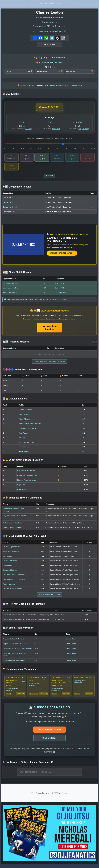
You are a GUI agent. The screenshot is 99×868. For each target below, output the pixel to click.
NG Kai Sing (22, 491)
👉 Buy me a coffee (49, 733)
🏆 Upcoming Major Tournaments (21, 672)
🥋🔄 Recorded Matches (16, 343)
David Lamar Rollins (11, 289)
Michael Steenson (25, 412)
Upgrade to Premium (50, 329)
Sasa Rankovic (24, 416)
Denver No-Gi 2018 (10, 209)
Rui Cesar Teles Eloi (26, 444)
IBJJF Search (50, 4)
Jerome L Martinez (10, 563)
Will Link (22, 440)
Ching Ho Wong (84, 129)
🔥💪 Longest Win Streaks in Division (24, 462)
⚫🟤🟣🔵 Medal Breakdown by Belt (23, 371)
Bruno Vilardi (56, 129)
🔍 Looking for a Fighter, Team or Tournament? (29, 765)
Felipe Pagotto (24, 453)
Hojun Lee (21, 487)
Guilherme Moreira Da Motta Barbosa (18, 651)
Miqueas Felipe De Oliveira (14, 641)
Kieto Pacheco (24, 435)
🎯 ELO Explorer (12, 95)
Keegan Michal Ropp (11, 285)
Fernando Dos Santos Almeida (30, 426)
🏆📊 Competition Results (17, 188)
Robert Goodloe (9, 586)
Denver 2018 (8, 199)
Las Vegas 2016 (9, 213)
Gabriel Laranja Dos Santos (13, 525)
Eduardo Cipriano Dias (11, 549)
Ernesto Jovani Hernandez (13, 591)
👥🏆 (25, 538)
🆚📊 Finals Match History (17, 274)
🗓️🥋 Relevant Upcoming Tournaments (24, 606)
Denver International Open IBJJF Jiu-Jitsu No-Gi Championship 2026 (28, 617)
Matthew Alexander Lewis (27, 482)
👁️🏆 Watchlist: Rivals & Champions (23, 500)
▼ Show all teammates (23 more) (49, 597)
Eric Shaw (28, 129)
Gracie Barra (48, 23)
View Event (20, 697)
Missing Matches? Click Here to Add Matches (49, 363)
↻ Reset (49, 177)
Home (39, 4)
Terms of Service (43, 796)
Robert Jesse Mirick (10, 294)
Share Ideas (50, 741)
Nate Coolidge (24, 449)
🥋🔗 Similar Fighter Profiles (19, 630)
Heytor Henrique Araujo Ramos (15, 518)
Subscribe (49, 45)
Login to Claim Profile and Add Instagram (49, 18)
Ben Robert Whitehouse (28, 430)
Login (60, 4)
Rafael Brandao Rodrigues (27, 477)
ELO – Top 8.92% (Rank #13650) (49, 32)
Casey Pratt (7, 558)
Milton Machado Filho (11, 553)
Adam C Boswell (25, 421)
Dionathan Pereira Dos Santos (14, 577)
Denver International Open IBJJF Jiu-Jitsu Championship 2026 (26, 622)
